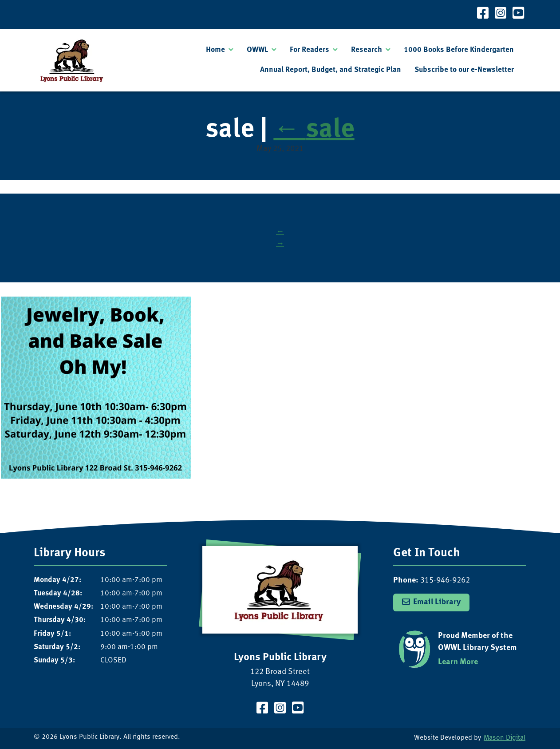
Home (215, 50)
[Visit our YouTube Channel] (518, 14)
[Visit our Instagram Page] (501, 14)
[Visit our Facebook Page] (483, 14)
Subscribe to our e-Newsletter (464, 70)
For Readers (310, 50)
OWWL (257, 50)
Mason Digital (505, 738)
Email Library (437, 602)
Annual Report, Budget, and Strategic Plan (331, 70)
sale (314, 130)
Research (367, 50)
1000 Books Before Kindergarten (459, 50)
